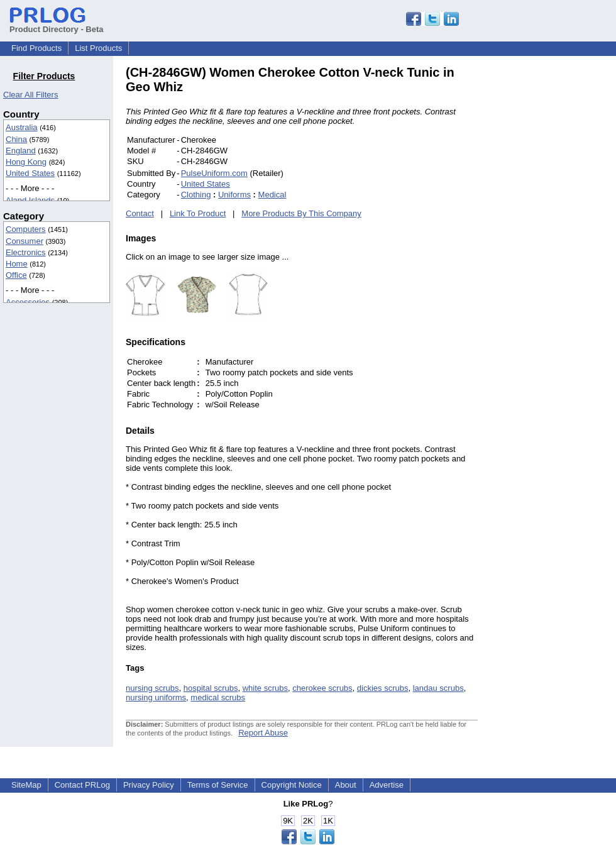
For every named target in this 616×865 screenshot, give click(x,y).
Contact (140, 213)
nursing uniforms (156, 697)
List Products (98, 48)
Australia (22, 127)
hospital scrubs (211, 688)
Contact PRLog (82, 785)
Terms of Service (218, 785)
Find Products (36, 48)
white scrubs (265, 688)
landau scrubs (438, 688)
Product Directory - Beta (57, 25)
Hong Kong (26, 162)
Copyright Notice (292, 785)
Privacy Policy (149, 785)
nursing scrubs (152, 688)
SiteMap (26, 785)
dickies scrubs (383, 688)
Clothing (196, 195)
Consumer (25, 241)
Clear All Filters (30, 95)
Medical (272, 195)
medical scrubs (218, 697)
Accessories (28, 302)
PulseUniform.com (214, 173)
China (16, 139)
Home (17, 264)
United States (30, 173)
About (346, 785)
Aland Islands (30, 200)
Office (16, 275)
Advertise (387, 785)
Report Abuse (263, 733)
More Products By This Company (301, 213)
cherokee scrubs (322, 688)
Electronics (26, 252)
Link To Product (198, 213)
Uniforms (234, 195)
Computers (26, 229)
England (21, 151)
